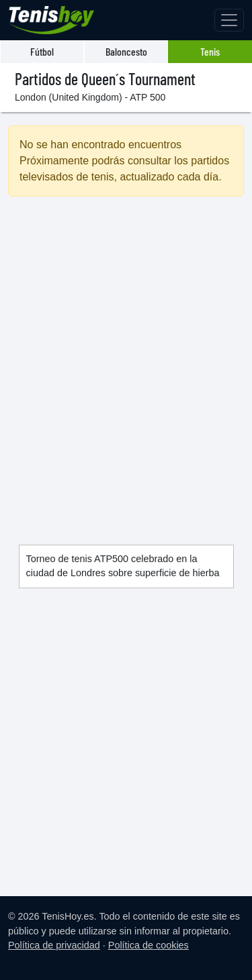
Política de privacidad (54, 945)
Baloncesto (126, 51)
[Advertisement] (126, 355)
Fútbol (42, 51)
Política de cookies (149, 945)
